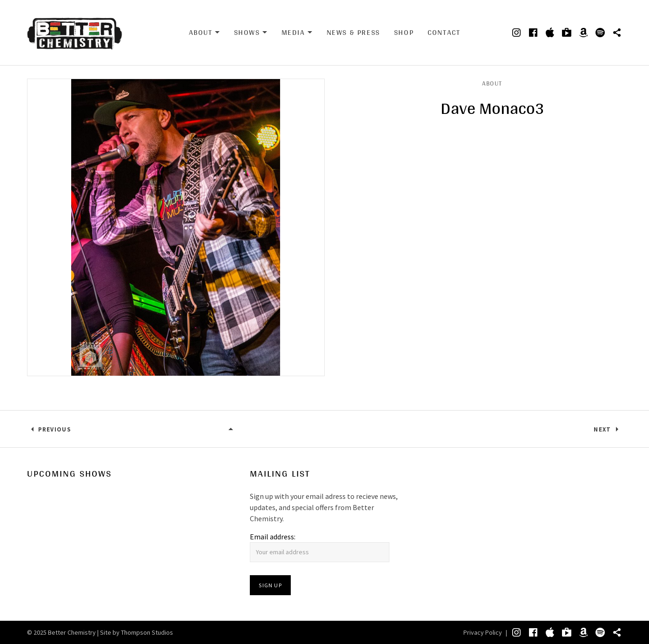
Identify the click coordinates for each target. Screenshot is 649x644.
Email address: (273, 537)
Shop (404, 32)
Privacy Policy (483, 632)
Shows (251, 33)
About (204, 33)
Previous (55, 429)
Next (602, 429)
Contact (444, 32)
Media (297, 33)
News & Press (353, 32)
